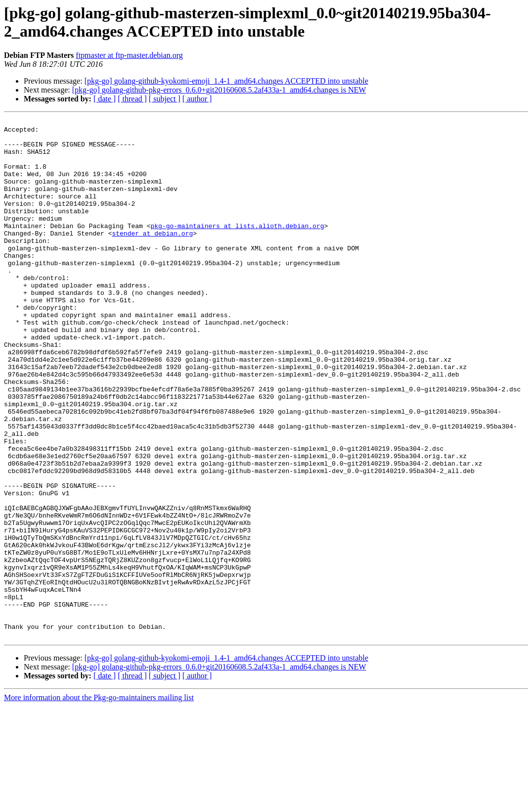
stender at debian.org (152, 257)
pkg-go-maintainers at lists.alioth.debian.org (237, 248)
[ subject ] (165, 99)
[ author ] (197, 99)
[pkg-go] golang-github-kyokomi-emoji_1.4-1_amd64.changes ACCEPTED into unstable (226, 81)
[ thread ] (132, 99)
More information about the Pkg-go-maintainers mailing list (99, 801)
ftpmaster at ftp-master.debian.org (129, 55)
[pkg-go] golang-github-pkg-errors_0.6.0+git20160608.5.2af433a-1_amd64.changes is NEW (219, 90)
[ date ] (105, 99)
